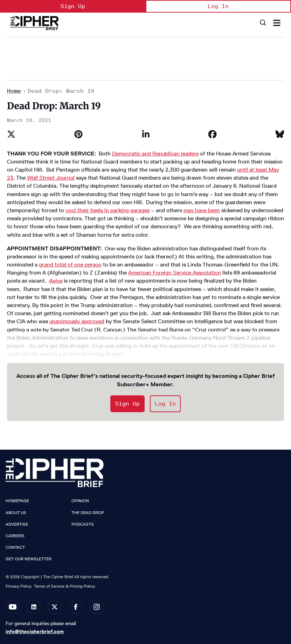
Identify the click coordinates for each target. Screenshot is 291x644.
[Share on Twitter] (11, 134)
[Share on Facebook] (213, 134)
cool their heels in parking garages (108, 210)
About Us (16, 513)
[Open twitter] (55, 607)
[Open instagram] (97, 607)
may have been (202, 210)
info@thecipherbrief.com (35, 631)
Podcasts (83, 524)
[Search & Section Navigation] (277, 23)
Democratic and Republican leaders (155, 154)
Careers (15, 536)
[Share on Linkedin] (146, 134)
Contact (15, 547)
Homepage (17, 501)
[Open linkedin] (34, 607)
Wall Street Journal (51, 178)
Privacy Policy (19, 586)
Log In (218, 6)
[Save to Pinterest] (78, 134)
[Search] (262, 23)
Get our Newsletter (29, 559)
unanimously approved (77, 321)
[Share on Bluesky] (280, 134)
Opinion (80, 501)
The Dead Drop (88, 513)
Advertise (17, 524)
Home (14, 91)
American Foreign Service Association (175, 273)
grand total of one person (70, 265)
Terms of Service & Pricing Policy (64, 586)
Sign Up (73, 6)
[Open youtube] (13, 607)
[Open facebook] (76, 607)
